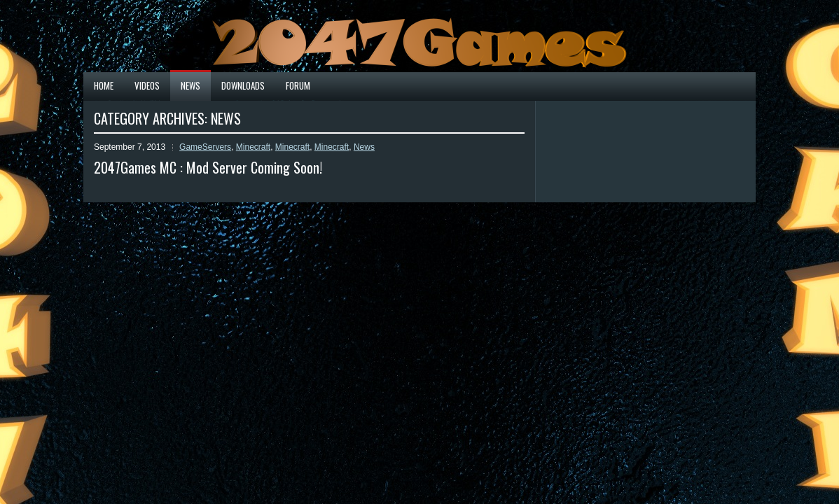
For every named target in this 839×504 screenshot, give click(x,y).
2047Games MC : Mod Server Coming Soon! (208, 167)
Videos (147, 85)
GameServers (205, 147)
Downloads (243, 85)
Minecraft (253, 147)
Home (104, 85)
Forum (298, 85)
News (190, 85)
